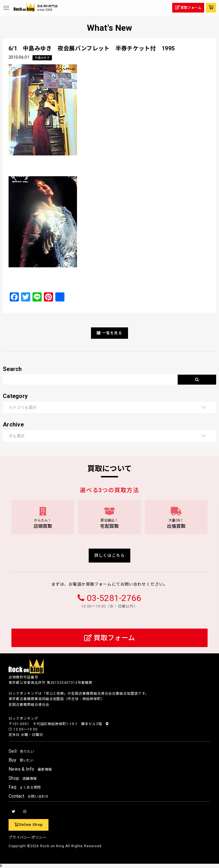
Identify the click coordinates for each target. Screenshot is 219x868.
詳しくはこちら (109, 556)
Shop (23, 778)
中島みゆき (42, 58)
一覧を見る (109, 333)
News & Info (30, 769)
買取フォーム (109, 638)
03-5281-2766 (114, 598)
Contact (29, 796)
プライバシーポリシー (28, 837)
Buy (21, 760)
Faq (25, 787)
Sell (21, 751)
